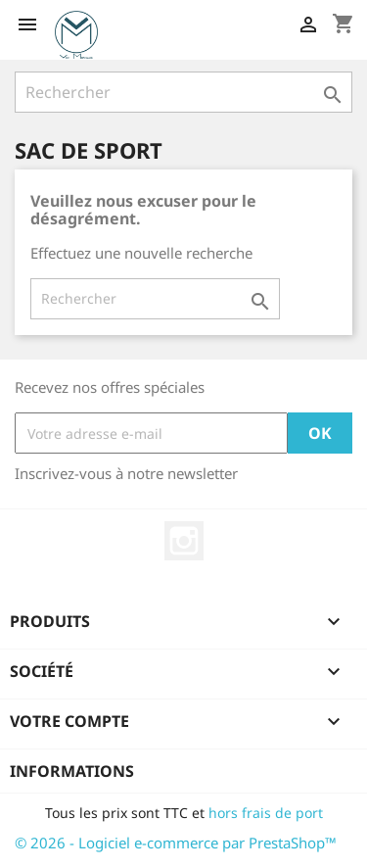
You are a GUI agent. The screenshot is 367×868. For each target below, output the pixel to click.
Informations (72, 771)
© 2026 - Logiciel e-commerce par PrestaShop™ (176, 843)
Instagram (184, 541)
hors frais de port (266, 813)
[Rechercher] (183, 92)
